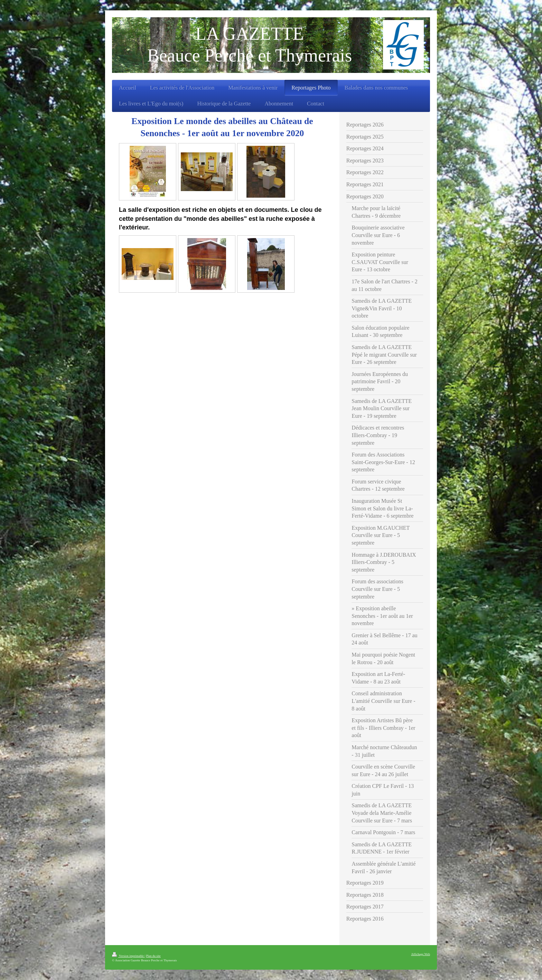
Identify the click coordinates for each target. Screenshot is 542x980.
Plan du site (153, 956)
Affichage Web (420, 954)
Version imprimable (128, 956)
